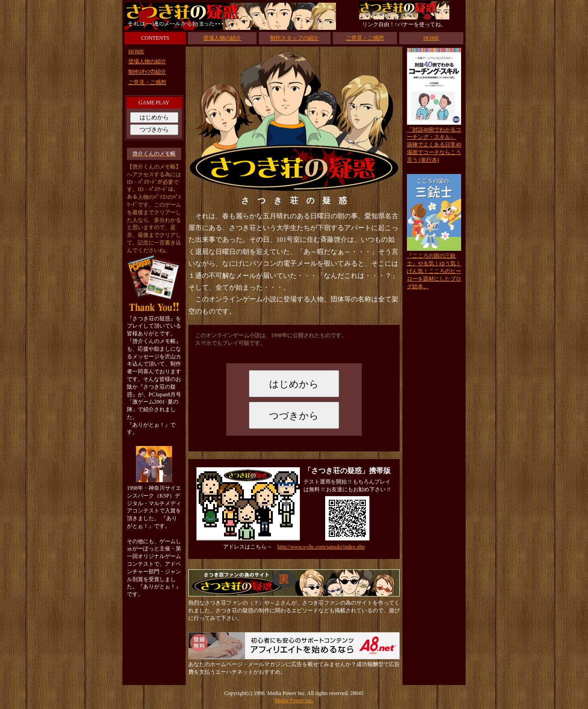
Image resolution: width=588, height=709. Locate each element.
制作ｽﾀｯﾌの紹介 (147, 72)
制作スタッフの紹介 (294, 38)
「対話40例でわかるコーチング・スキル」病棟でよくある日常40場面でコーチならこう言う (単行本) (434, 145)
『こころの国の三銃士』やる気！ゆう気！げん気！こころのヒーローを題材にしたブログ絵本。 (434, 271)
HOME (431, 38)
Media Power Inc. (294, 700)
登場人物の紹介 (222, 38)
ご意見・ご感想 (365, 38)
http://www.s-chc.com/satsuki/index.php (321, 547)
